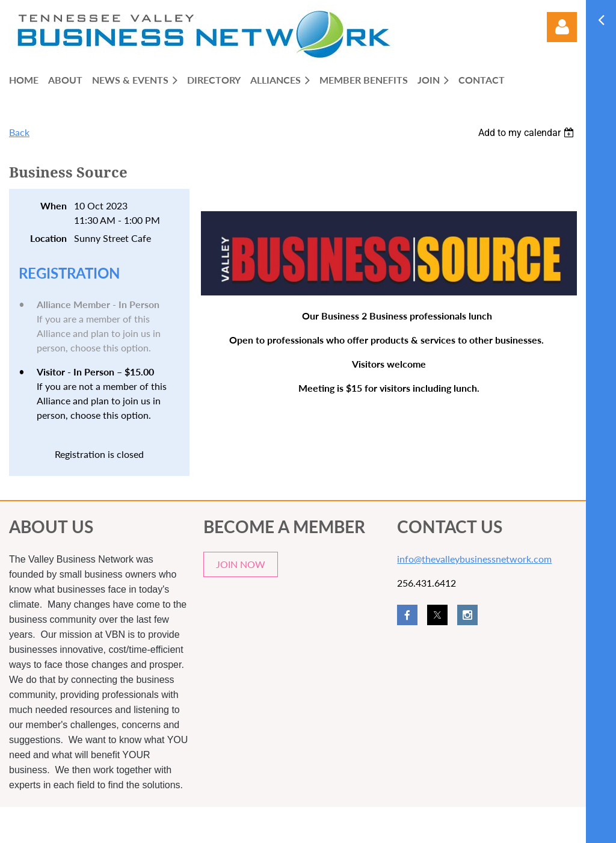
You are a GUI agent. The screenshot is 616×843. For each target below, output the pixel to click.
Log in (562, 27)
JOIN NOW (241, 564)
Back (19, 132)
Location (48, 238)
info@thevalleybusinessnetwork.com (474, 559)
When (54, 205)
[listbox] (528, 133)
